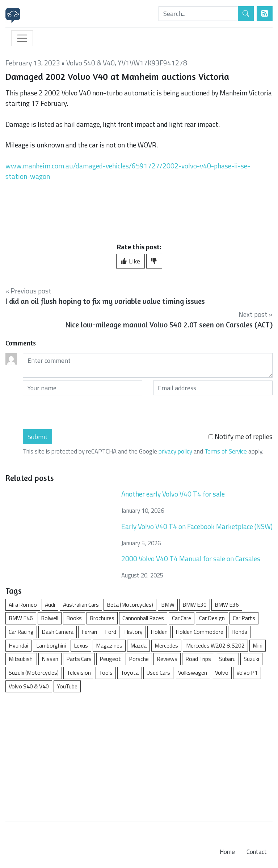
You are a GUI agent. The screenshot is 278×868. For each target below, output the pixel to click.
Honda (239, 632)
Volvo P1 (247, 673)
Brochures (102, 618)
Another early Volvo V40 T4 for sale (173, 494)
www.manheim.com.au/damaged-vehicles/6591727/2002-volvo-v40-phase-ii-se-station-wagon (128, 171)
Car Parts (244, 618)
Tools (106, 673)
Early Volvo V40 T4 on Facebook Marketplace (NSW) (197, 526)
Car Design (212, 618)
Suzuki (251, 659)
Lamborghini (51, 645)
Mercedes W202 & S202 (215, 645)
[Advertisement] (139, 753)
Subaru (227, 659)
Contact (257, 852)
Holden (159, 632)
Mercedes (166, 645)
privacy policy (175, 451)
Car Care (182, 618)
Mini (258, 645)
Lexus (81, 645)
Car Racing (21, 632)
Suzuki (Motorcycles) (34, 673)
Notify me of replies (241, 437)
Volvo (222, 673)
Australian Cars (81, 605)
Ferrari (89, 632)
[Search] (198, 14)
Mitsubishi (21, 659)
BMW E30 (195, 605)
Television (79, 673)
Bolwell (50, 618)
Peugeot (110, 659)
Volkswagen (193, 673)
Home (227, 852)
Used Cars (158, 673)
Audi (50, 605)
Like (130, 261)
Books (74, 618)
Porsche (139, 659)
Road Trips (198, 659)
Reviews (167, 659)
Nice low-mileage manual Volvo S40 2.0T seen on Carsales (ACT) (169, 325)
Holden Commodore (199, 632)
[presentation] (78, 412)
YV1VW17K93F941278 (152, 63)
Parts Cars (79, 659)
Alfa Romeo (23, 605)
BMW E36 (227, 605)
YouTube (67, 686)
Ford (111, 632)
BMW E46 (21, 618)
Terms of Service (226, 451)
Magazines (109, 645)
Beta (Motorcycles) (130, 605)
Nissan (50, 659)
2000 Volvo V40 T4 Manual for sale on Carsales (191, 558)
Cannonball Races (143, 618)
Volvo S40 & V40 (90, 63)
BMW (168, 605)
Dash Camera (58, 632)
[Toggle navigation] (22, 38)
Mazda (138, 645)
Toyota (130, 673)
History (133, 632)
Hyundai (18, 645)
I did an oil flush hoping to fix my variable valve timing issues (105, 301)
